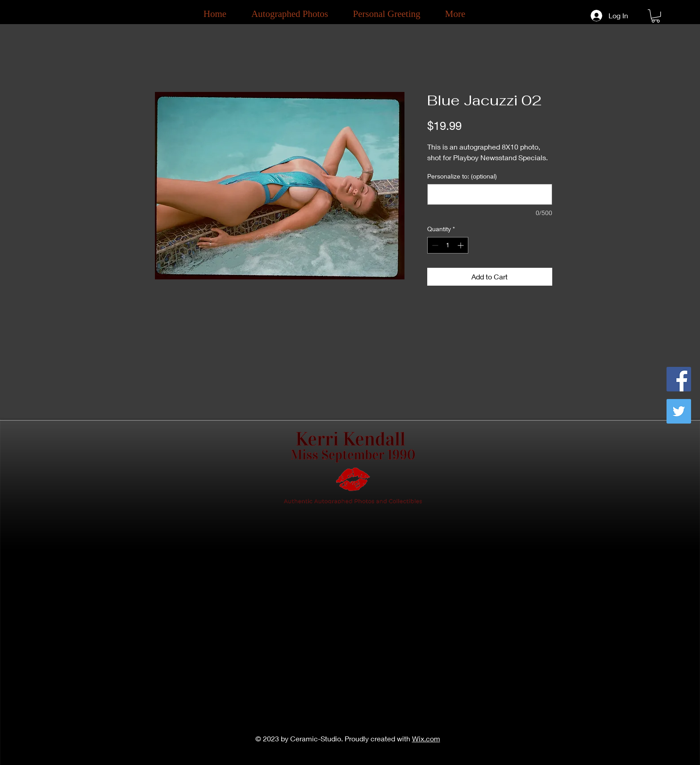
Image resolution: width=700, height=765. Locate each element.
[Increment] (461, 245)
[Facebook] (679, 379)
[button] (656, 16)
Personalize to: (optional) (462, 176)
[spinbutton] (448, 245)
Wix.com (426, 738)
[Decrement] (434, 245)
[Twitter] (679, 411)
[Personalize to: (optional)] (490, 194)
